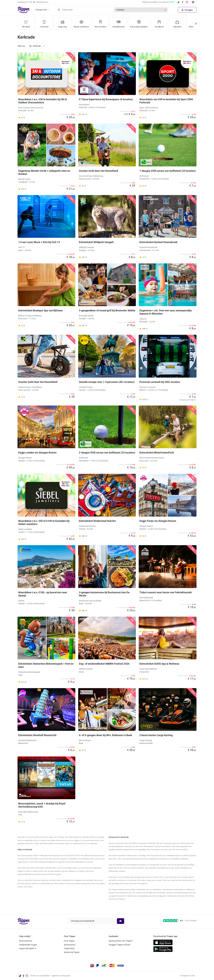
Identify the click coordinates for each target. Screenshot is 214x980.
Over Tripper (69, 941)
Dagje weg (62, 23)
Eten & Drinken (103, 23)
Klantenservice (26, 941)
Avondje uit (165, 23)
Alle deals (26, 23)
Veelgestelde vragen (28, 945)
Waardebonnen (122, 23)
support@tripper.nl (28, 948)
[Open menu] (44, 46)
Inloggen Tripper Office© (120, 945)
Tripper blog (69, 948)
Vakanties (184, 23)
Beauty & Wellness (82, 23)
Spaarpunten (70, 945)
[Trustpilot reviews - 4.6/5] (180, 921)
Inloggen (187, 10)
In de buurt (44, 23)
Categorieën (41, 10)
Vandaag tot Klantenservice (33, 2)
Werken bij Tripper (72, 952)
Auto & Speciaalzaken (144, 23)
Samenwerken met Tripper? (121, 941)
